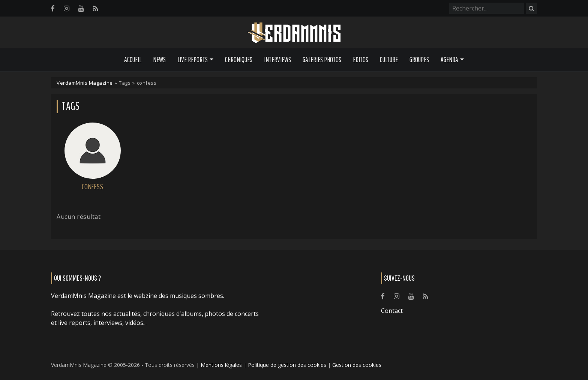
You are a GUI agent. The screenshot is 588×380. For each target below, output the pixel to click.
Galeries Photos (322, 60)
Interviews (277, 60)
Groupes (419, 60)
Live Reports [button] (193, 60)
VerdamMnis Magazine (85, 83)
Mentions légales (221, 365)
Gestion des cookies (357, 365)
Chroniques (239, 60)
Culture (389, 60)
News (159, 60)
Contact (392, 311)
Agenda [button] (449, 60)
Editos (361, 60)
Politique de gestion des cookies (287, 365)
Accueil (133, 60)
